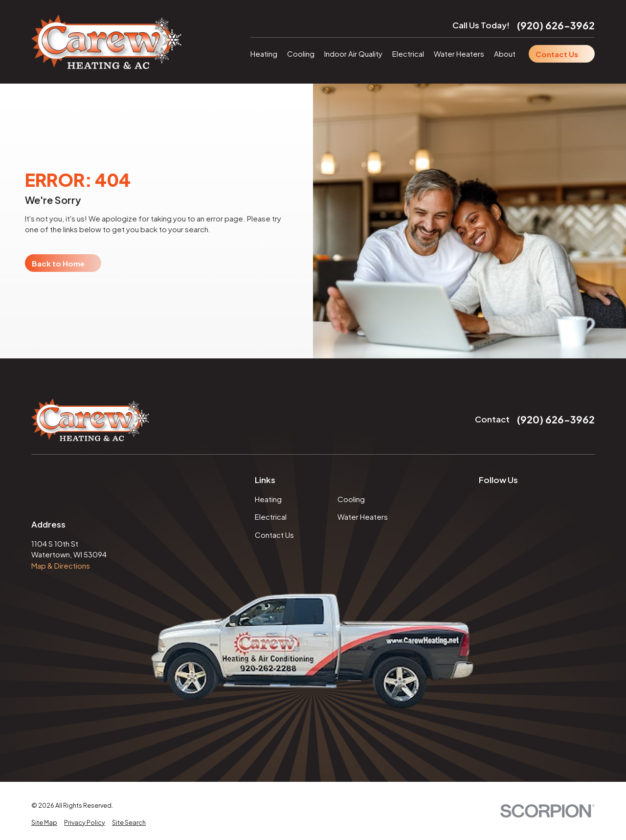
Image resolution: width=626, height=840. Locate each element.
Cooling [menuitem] (301, 54)
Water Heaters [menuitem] (459, 54)
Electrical (271, 517)
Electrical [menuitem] (408, 54)
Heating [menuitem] (264, 54)
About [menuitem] (505, 54)
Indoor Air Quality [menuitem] (353, 54)
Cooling (351, 499)
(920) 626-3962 (556, 25)
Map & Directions (61, 565)
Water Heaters (363, 517)
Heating (268, 499)
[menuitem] (44, 823)
